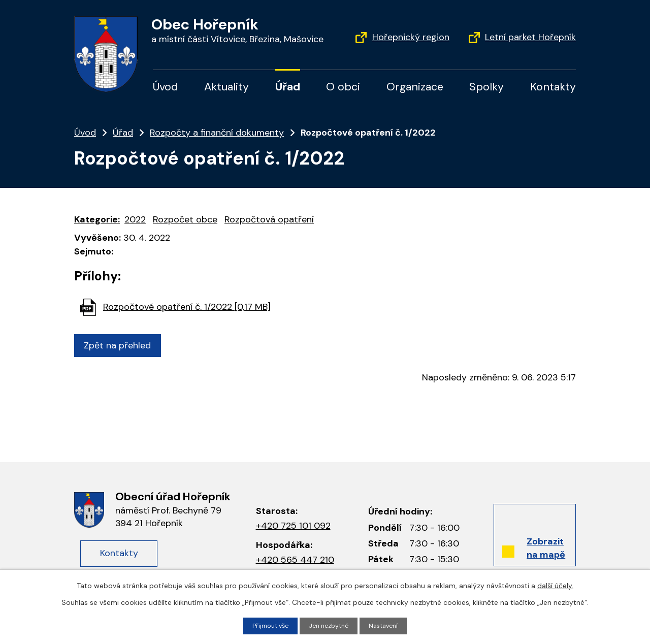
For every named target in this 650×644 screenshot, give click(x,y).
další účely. (555, 585)
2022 (135, 219)
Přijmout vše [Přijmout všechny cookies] (266, 625)
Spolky (486, 87)
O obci (343, 87)
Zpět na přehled (121, 345)
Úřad (288, 87)
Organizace (415, 87)
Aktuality (226, 87)
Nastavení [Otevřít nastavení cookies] (388, 625)
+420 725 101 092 (293, 526)
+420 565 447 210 (295, 560)
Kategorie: (97, 219)
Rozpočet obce (185, 219)
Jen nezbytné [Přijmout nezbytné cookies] (330, 625)
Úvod (166, 87)
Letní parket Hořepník (530, 37)
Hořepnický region (411, 37)
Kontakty (553, 87)
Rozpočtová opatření (269, 219)
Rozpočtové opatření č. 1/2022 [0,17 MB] (187, 307)
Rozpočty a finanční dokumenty (217, 133)
